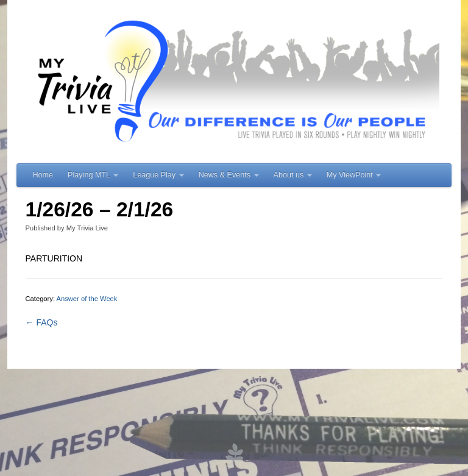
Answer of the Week (87, 299)
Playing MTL (93, 175)
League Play (158, 175)
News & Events (229, 175)
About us (293, 175)
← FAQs (42, 322)
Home (43, 175)
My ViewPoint (354, 175)
